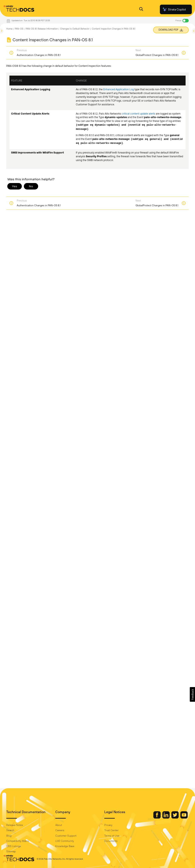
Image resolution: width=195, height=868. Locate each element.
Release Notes (15, 825)
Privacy (108, 825)
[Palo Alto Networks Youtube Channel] (184, 818)
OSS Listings (14, 846)
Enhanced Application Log (119, 89)
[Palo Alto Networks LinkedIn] (166, 818)
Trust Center (111, 830)
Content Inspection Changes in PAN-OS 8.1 (114, 29)
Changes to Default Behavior (75, 29)
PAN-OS (19, 29)
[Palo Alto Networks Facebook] (157, 818)
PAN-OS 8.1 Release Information (42, 29)
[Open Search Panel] (141, 10)
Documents (111, 841)
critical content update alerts (138, 114)
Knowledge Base (65, 846)
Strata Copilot (174, 9)
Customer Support (66, 836)
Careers (60, 830)
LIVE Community (65, 841)
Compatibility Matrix (18, 841)
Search (10, 830)
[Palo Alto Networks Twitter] (175, 818)
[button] (192, 694)
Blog (9, 836)
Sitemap (11, 851)
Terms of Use (112, 836)
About (59, 825)
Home (9, 29)
